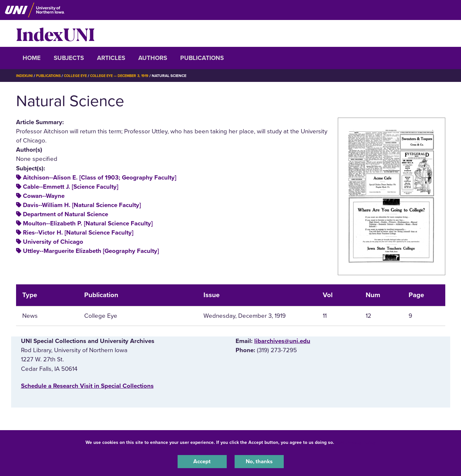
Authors (153, 58)
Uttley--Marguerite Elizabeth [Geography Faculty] (91, 251)
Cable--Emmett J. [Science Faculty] (71, 187)
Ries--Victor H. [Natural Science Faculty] (78, 233)
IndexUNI (55, 33)
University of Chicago (53, 242)
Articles (111, 58)
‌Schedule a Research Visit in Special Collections (87, 386)
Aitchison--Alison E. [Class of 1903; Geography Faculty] (100, 178)
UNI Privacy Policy (356, 441)
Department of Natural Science (66, 214)
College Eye (81, 76)
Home (32, 58)
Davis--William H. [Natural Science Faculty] (82, 205)
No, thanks (259, 461)
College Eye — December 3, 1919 (130, 76)
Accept (202, 461)
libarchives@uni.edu (282, 341)
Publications (202, 58)
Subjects (69, 58)
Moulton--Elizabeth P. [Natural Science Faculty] (88, 223)
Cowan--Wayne (44, 196)
